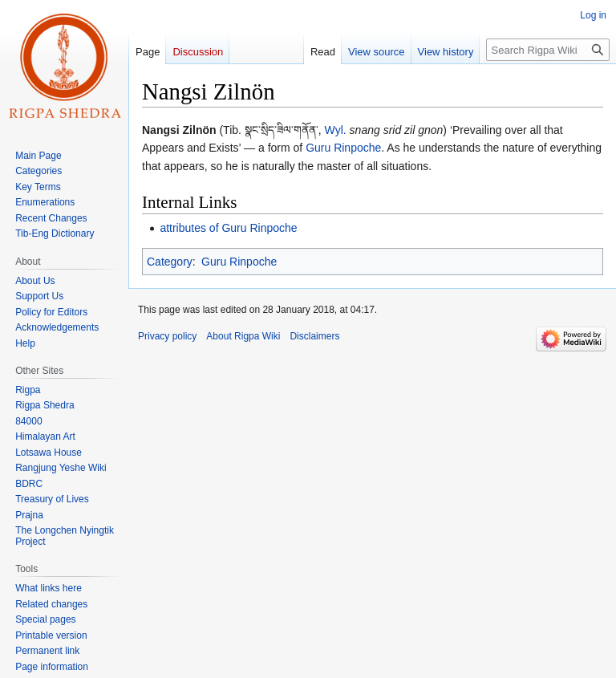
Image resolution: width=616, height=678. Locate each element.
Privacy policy (167, 336)
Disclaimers (314, 336)
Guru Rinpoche (343, 148)
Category (170, 262)
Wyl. (336, 130)
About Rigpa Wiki (243, 336)
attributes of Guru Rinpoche (228, 228)
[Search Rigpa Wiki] (548, 50)
